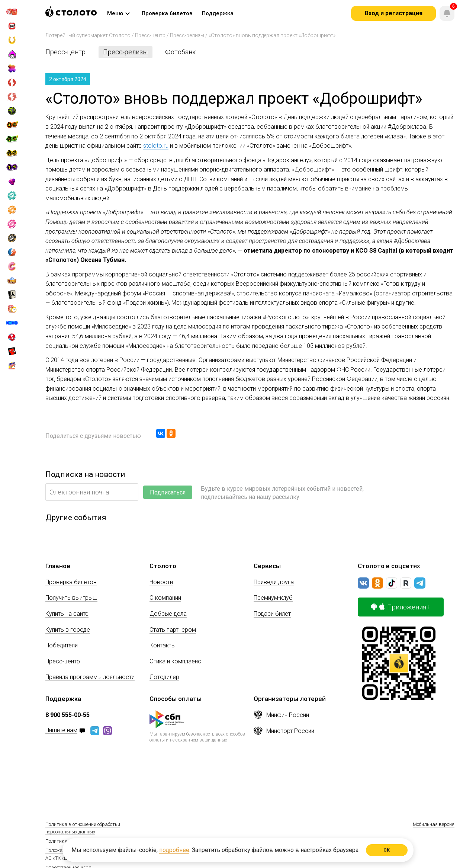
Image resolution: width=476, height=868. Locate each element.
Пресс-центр (150, 35)
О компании (165, 598)
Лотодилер (164, 677)
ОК (387, 850)
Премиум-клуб (273, 598)
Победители (62, 645)
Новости (161, 582)
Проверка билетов (71, 582)
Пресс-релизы (187, 35)
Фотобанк (181, 52)
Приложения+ (401, 607)
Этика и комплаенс (175, 661)
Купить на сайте (67, 614)
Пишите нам (61, 731)
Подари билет (272, 614)
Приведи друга (274, 582)
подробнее (174, 850)
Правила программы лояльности (90, 677)
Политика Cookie (64, 841)
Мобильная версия (434, 824)
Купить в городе (68, 630)
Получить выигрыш (71, 598)
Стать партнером (173, 630)
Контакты (163, 645)
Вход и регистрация (394, 13)
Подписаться (168, 492)
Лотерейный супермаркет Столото (88, 35)
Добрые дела (168, 614)
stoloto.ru (156, 146)
